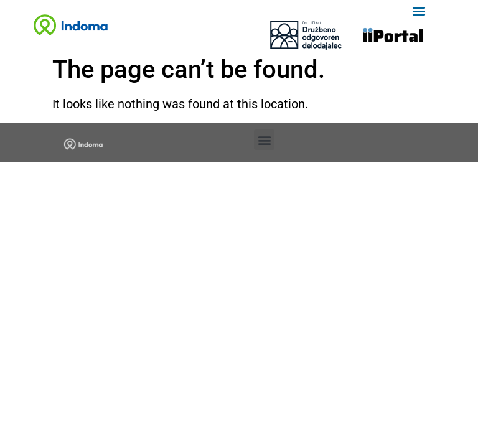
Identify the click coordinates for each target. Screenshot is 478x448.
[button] (419, 10)
